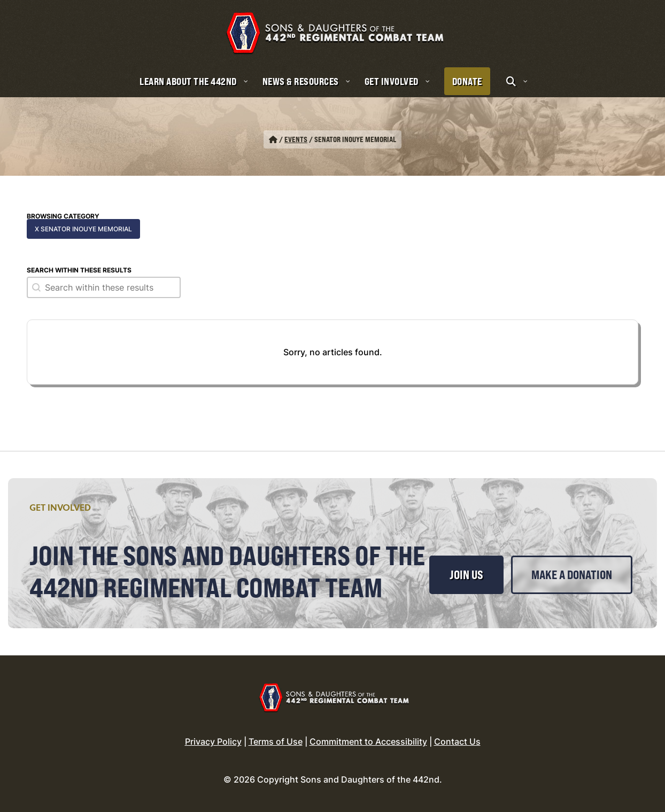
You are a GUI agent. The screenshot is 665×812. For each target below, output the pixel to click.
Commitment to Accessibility (368, 741)
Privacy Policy (213, 741)
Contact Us (457, 741)
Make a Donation (572, 575)
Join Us (466, 575)
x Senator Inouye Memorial (83, 229)
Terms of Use (276, 741)
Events (296, 139)
